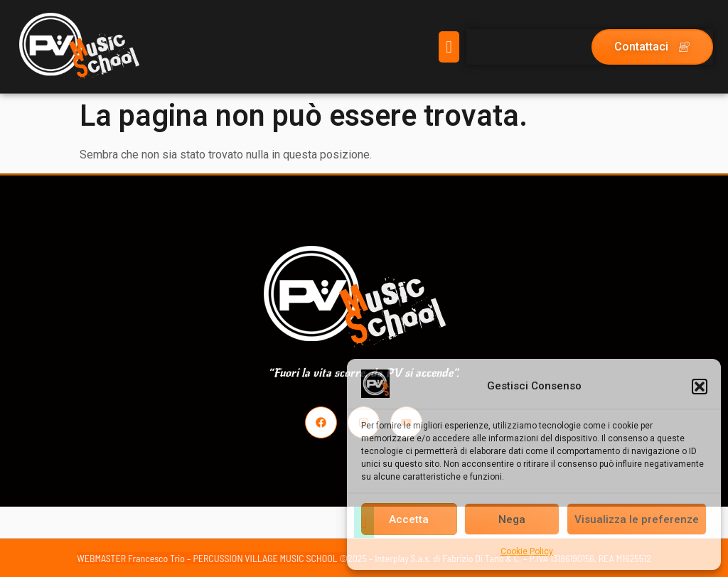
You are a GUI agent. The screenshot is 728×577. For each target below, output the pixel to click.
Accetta (409, 519)
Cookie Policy (527, 551)
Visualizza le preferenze (637, 519)
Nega (512, 519)
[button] (700, 387)
